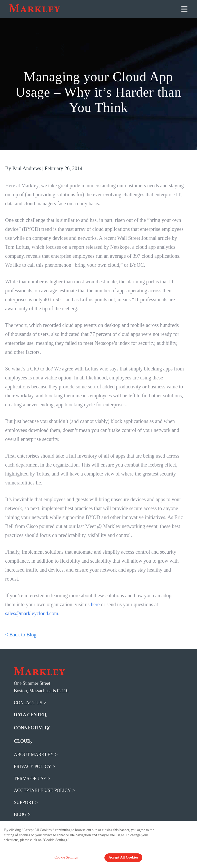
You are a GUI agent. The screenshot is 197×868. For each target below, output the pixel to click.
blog (20, 814)
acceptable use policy (42, 790)
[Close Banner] (190, 833)
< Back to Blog (21, 635)
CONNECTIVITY (32, 728)
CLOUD (22, 741)
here (95, 604)
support (24, 802)
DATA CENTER (30, 715)
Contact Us (28, 703)
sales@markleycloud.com (32, 613)
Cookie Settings (68, 857)
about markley (34, 755)
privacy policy (33, 767)
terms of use (30, 779)
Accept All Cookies (123, 857)
